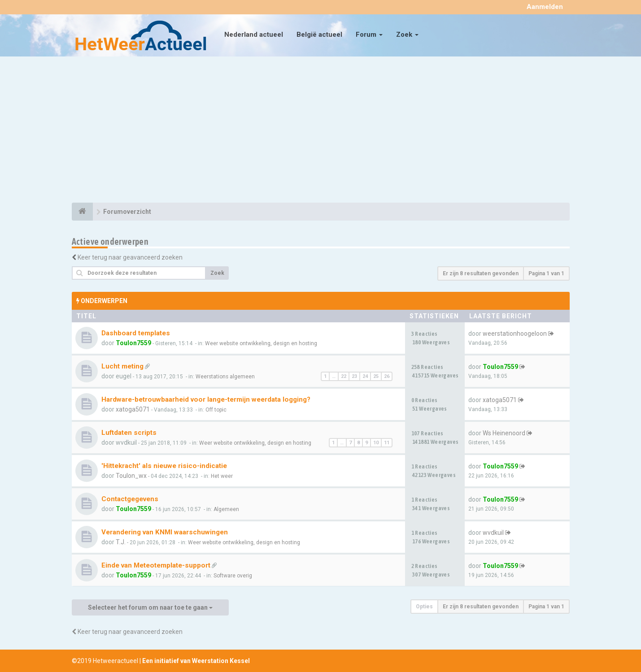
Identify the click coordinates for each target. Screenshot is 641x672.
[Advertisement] (321, 131)
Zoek (407, 35)
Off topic (216, 410)
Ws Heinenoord (504, 433)
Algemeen (226, 509)
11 (387, 443)
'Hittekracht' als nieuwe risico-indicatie (164, 466)
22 (344, 376)
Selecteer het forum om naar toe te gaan (150, 607)
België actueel (319, 35)
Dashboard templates (136, 333)
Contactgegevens (130, 499)
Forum (369, 35)
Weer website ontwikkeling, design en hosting (261, 343)
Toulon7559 (133, 343)
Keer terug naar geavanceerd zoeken (130, 257)
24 (365, 376)
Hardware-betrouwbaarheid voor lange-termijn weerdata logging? (206, 399)
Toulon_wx (131, 476)
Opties (424, 607)
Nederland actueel (254, 35)
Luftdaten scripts (129, 433)
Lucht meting (122, 366)
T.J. (121, 542)
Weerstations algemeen (225, 377)
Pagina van (546, 273)
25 (376, 376)
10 (376, 443)
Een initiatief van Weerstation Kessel (196, 661)
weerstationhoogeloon (515, 334)
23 (354, 376)
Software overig (233, 576)
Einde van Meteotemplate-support (156, 565)
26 (387, 376)
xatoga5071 (133, 409)
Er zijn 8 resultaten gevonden (481, 273)
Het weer (222, 476)
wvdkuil (493, 533)
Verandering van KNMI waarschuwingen (165, 532)
